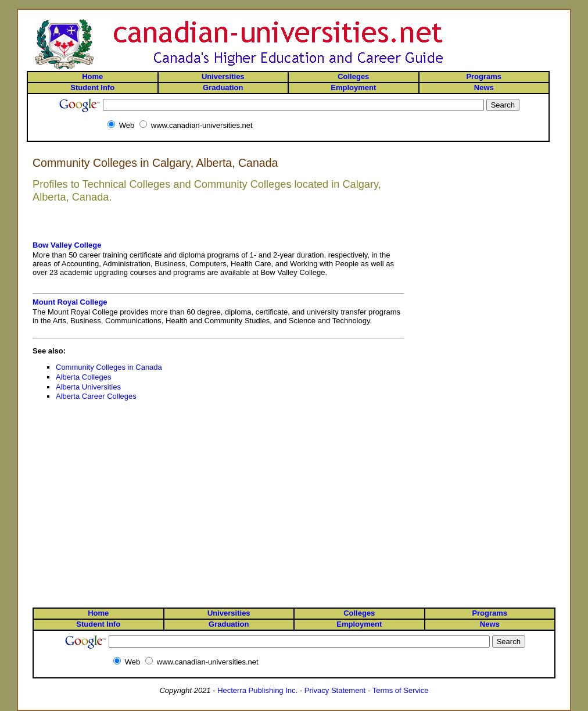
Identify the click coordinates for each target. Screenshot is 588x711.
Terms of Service (401, 690)
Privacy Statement (335, 690)
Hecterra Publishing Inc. (257, 690)
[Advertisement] (509, 199)
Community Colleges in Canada (109, 367)
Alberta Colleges (83, 377)
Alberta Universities (88, 387)
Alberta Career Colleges (96, 396)
